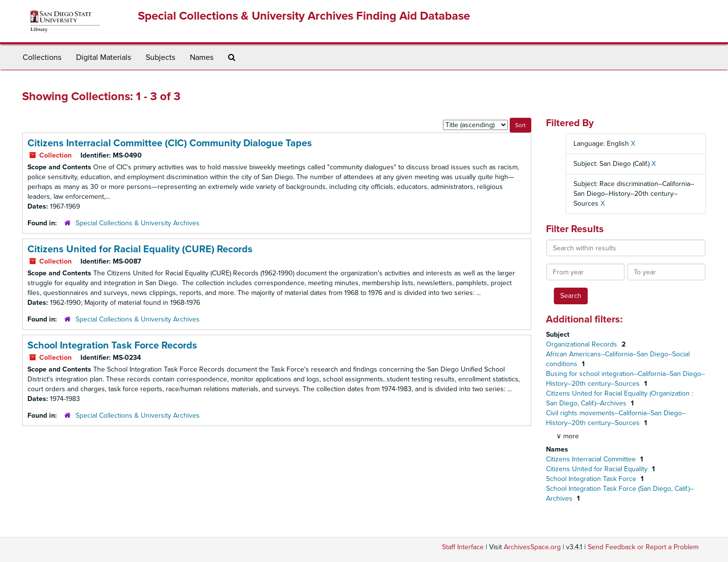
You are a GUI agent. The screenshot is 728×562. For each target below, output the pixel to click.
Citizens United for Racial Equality (598, 469)
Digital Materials (104, 57)
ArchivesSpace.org (532, 547)
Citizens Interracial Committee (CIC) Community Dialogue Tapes (170, 143)
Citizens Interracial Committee (592, 459)
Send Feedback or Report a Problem (643, 547)
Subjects (160, 57)
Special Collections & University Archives (138, 223)
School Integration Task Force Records (112, 346)
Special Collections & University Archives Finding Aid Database (304, 16)
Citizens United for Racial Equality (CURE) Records (140, 249)
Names (202, 57)
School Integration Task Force (592, 479)
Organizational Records (583, 344)
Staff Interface (463, 547)
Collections (42, 57)
